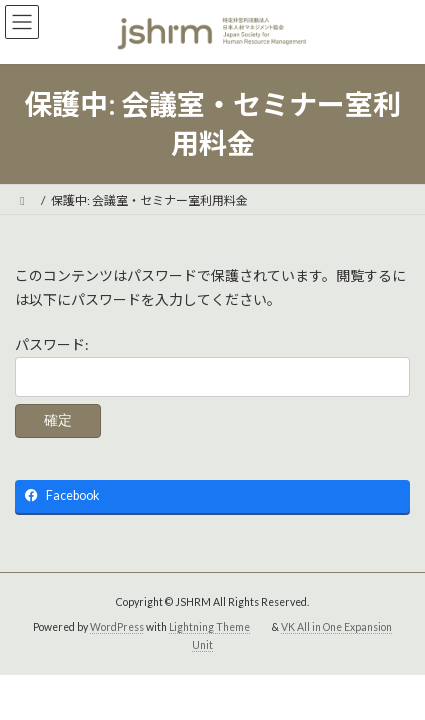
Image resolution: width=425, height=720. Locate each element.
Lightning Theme (209, 627)
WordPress (117, 627)
